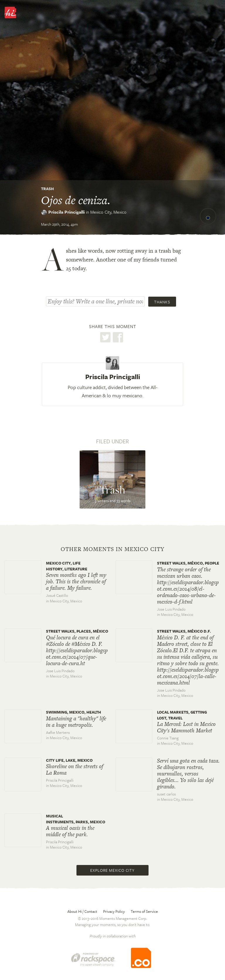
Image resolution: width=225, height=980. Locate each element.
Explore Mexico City (112, 870)
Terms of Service (144, 911)
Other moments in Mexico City (112, 549)
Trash (47, 189)
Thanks (162, 302)
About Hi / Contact (82, 911)
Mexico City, (108, 212)
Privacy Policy (114, 911)
